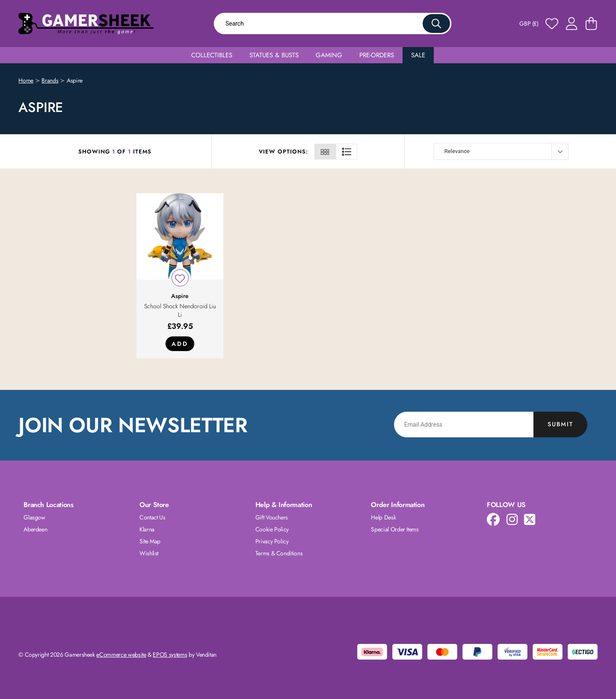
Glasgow (34, 517)
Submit (560, 424)
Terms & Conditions (279, 553)
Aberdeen (35, 529)
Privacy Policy (272, 541)
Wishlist (149, 553)
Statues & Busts (274, 55)
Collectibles (212, 55)
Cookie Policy (272, 529)
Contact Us (153, 517)
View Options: (283, 152)
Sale (418, 55)
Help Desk (383, 517)
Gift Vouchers (272, 517)
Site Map (150, 541)
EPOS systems (170, 655)
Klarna (147, 529)
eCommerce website (121, 655)
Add (180, 344)
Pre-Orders (377, 55)
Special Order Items (395, 529)
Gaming (329, 55)
